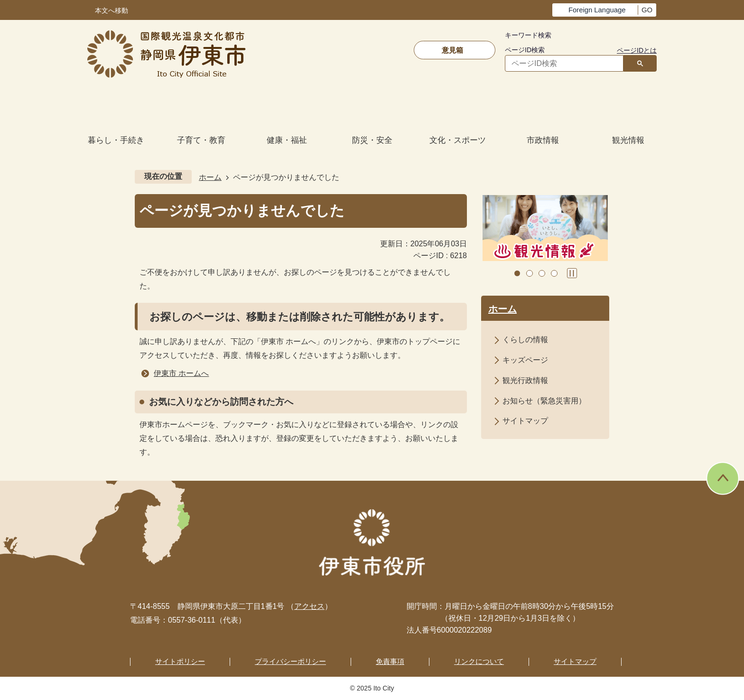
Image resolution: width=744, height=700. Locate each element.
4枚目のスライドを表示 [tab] (554, 273)
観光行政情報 (525, 380)
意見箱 (452, 50)
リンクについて (479, 661)
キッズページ (525, 360)
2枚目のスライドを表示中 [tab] (530, 273)
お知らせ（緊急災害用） (544, 401)
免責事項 (390, 661)
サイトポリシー (180, 661)
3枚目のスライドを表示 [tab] (542, 273)
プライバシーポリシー (290, 661)
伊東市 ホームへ (181, 373)
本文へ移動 (112, 11)
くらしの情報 (525, 340)
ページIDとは (637, 50)
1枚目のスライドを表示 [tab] (517, 273)
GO (647, 10)
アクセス (309, 606)
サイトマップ (525, 421)
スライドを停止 (572, 273)
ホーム (210, 177)
